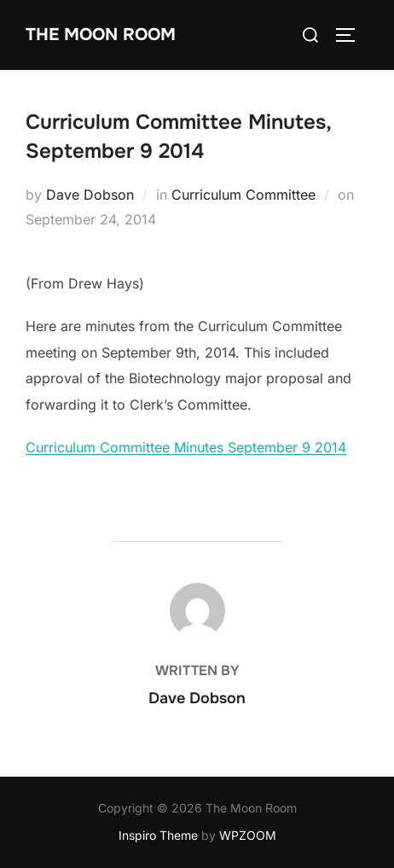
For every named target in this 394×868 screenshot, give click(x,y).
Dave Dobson (90, 195)
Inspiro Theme (158, 835)
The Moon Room (101, 35)
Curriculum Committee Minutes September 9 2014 (186, 447)
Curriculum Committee (243, 195)
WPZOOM (248, 835)
